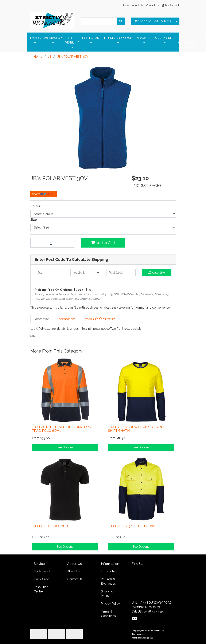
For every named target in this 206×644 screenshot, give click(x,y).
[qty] (50, 273)
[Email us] (135, 619)
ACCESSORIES (164, 38)
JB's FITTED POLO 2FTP (51, 526)
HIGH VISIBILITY (72, 40)
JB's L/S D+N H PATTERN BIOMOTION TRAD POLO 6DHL (62, 429)
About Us (138, 5)
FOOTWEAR (91, 38)
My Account (42, 571)
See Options (65, 447)
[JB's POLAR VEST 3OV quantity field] (53, 243)
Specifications (66, 319)
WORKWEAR (53, 38)
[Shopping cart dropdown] (176, 21)
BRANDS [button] (35, 38)
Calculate (157, 272)
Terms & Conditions (108, 614)
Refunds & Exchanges (108, 581)
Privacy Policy (110, 604)
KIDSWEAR (144, 38)
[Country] (85, 273)
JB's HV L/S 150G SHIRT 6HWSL (133, 526)
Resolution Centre (41, 589)
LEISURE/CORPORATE (118, 38)
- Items (153, 21)
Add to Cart (103, 243)
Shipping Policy (107, 594)
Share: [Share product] (43, 194)
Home (125, 5)
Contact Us (153, 5)
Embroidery (109, 571)
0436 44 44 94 (154, 611)
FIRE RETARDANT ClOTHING (186, 42)
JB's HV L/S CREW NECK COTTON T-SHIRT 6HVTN (137, 429)
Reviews (99, 319)
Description (42, 319)
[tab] (42, 319)
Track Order (42, 579)
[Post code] (121, 273)
